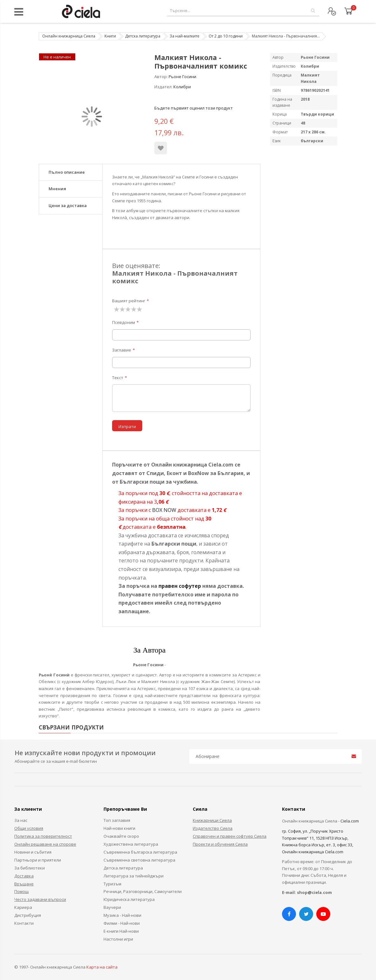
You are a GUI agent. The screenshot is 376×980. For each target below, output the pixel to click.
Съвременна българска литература (140, 852)
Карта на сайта (102, 967)
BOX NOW (164, 510)
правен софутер (180, 586)
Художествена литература (131, 844)
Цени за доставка (68, 205)
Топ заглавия (117, 820)
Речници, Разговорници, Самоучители (143, 891)
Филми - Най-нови (122, 923)
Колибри (182, 87)
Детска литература (143, 36)
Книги (110, 36)
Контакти (24, 923)
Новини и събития (33, 852)
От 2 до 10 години (226, 36)
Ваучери (112, 907)
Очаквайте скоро (121, 836)
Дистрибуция (28, 915)
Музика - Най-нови (122, 915)
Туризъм (112, 884)
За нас (21, 820)
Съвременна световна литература (139, 860)
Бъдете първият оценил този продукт (194, 108)
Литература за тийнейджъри (134, 876)
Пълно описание (67, 172)
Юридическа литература (129, 899)
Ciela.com (350, 821)
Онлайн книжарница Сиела (69, 36)
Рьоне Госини (182, 77)
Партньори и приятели (38, 860)
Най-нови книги (119, 828)
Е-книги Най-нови (121, 931)
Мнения (57, 189)
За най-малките (185, 36)
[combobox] (243, 11)
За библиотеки (30, 868)
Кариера (23, 907)
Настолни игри (118, 939)
